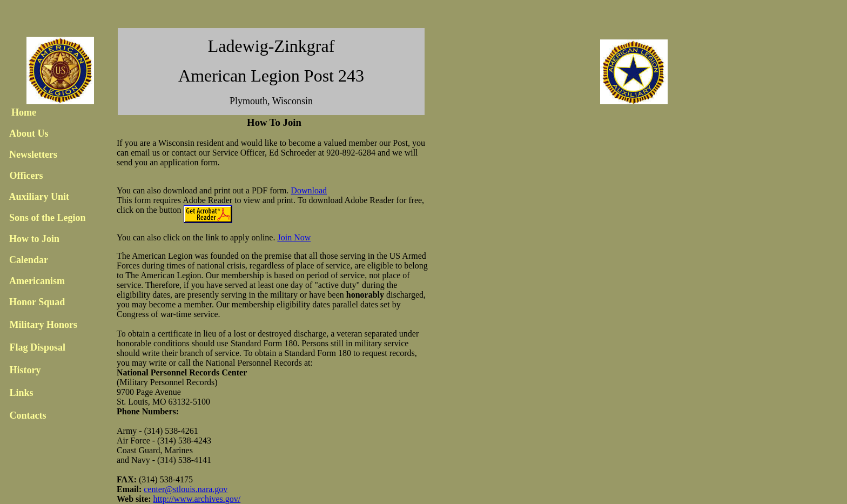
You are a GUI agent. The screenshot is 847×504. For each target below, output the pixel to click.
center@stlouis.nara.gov (186, 489)
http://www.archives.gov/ (197, 499)
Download (309, 190)
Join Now (294, 237)
